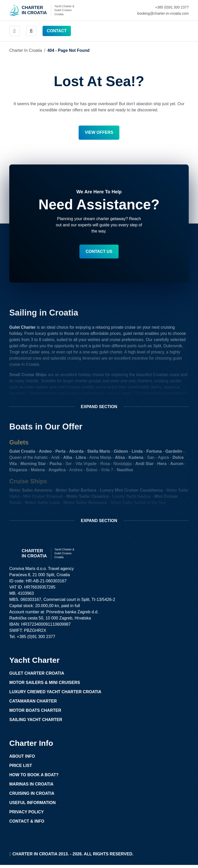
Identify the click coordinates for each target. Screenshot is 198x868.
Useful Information (32, 806)
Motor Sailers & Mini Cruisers (45, 686)
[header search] (31, 31)
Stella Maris (99, 453)
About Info (22, 759)
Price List (21, 769)
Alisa (120, 459)
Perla (60, 453)
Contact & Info (27, 824)
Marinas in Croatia (31, 787)
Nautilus (125, 471)
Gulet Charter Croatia (37, 676)
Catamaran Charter (33, 704)
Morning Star (33, 465)
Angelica (57, 471)
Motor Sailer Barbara (76, 492)
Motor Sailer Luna (42, 504)
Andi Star (145, 465)
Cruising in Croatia (32, 796)
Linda (137, 453)
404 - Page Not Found (69, 50)
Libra (81, 459)
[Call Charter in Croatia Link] (163, 7)
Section (99, 408)
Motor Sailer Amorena (31, 492)
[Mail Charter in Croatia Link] (163, 13)
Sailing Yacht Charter (36, 723)
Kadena (136, 459)
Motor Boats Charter (35, 713)
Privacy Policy (27, 815)
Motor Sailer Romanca (85, 504)
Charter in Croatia (26, 50)
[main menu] (15, 31)
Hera (162, 465)
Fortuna (154, 453)
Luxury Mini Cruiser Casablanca (131, 492)
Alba (68, 459)
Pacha (56, 465)
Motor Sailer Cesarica (87, 498)
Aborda (76, 453)
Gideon (121, 453)
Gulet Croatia (22, 453)
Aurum (177, 465)
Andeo (45, 453)
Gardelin (174, 453)
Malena (38, 471)
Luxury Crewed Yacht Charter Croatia (55, 695)
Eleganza (18, 471)
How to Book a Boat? (34, 778)
